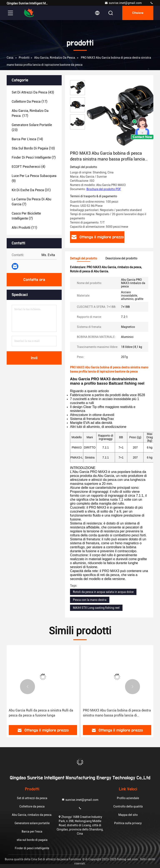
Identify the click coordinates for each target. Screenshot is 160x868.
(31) (31, 190)
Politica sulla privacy (128, 823)
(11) (24, 228)
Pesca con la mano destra (90, 600)
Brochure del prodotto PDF (104, 189)
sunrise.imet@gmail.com (123, 3)
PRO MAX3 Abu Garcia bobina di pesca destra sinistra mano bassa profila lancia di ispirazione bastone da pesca (117, 713)
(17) (29, 102)
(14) (27, 139)
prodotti (24, 58)
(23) (32, 127)
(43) (33, 92)
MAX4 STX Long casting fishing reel (96, 608)
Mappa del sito (128, 815)
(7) (34, 157)
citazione (138, 13)
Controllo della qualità (128, 806)
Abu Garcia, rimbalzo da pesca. (55, 58)
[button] (27, 687)
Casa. (10, 58)
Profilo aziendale (128, 798)
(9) (34, 178)
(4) (28, 167)
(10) (33, 148)
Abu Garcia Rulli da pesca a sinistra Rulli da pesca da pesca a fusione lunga (41, 713)
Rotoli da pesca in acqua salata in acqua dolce (103, 592)
